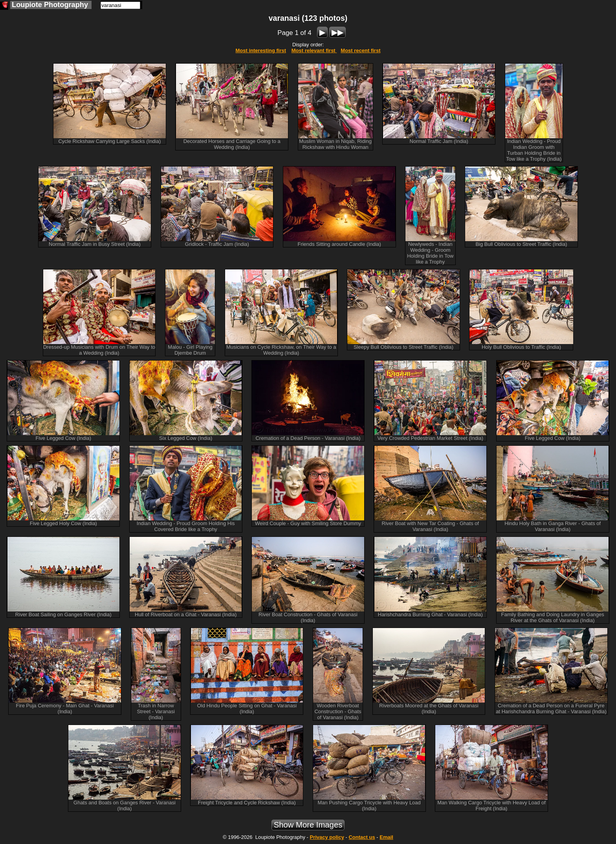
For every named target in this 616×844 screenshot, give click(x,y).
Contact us (362, 837)
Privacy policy (327, 837)
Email (386, 837)
